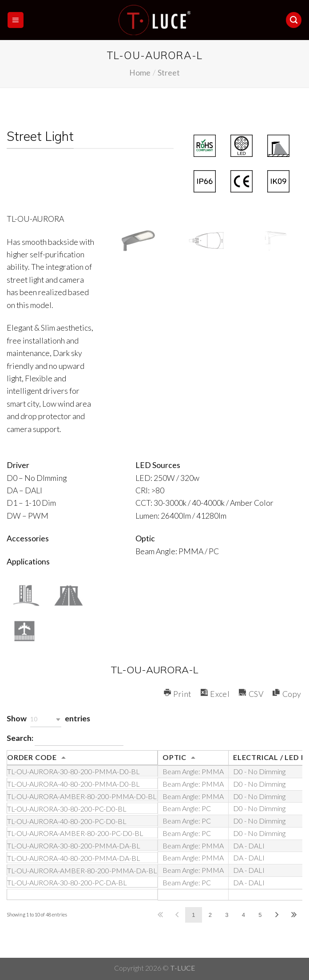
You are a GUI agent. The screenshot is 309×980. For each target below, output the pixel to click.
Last (294, 915)
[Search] (294, 20)
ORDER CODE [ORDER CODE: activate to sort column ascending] (32, 757)
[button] (46, 719)
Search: (65, 739)
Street (169, 72)
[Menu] (16, 20)
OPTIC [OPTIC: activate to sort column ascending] (174, 757)
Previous (177, 915)
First (160, 915)
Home (140, 72)
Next (277, 915)
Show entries (48, 719)
